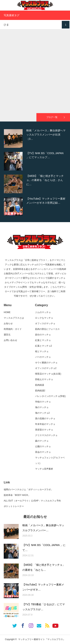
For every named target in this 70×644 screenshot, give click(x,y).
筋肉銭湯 (40, 385)
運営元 (7, 335)
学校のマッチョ (43, 402)
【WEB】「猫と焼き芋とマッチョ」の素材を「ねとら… (44, 567)
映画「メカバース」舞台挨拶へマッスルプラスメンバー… (43, 528)
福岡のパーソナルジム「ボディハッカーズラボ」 (28, 490)
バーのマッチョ (43, 357)
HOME (7, 312)
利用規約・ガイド (13, 329)
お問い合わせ (10, 340)
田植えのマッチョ (44, 379)
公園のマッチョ (43, 446)
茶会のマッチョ (43, 452)
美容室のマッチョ (44, 430)
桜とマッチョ (42, 351)
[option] (35, 138)
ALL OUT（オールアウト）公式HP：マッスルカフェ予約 (32, 501)
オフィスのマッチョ (45, 323)
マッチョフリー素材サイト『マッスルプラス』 (42, 639)
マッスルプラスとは (14, 318)
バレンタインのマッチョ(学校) (50, 396)
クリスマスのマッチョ (46, 435)
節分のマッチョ (43, 335)
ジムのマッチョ (43, 312)
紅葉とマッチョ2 (44, 346)
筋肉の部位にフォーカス (47, 329)
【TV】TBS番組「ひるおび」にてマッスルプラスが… (44, 607)
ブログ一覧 (52, 117)
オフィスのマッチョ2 (46, 368)
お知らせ (8, 323)
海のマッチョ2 (42, 413)
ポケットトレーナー (14, 506)
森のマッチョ (42, 441)
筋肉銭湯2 (40, 391)
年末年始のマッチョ (45, 424)
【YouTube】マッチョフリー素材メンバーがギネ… (43, 587)
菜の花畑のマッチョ (45, 419)
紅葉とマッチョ (43, 340)
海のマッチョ (42, 407)
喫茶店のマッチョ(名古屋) (48, 374)
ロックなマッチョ (44, 318)
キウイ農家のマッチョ (46, 363)
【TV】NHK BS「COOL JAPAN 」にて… (44, 548)
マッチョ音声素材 (44, 469)
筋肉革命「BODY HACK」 (17, 495)
